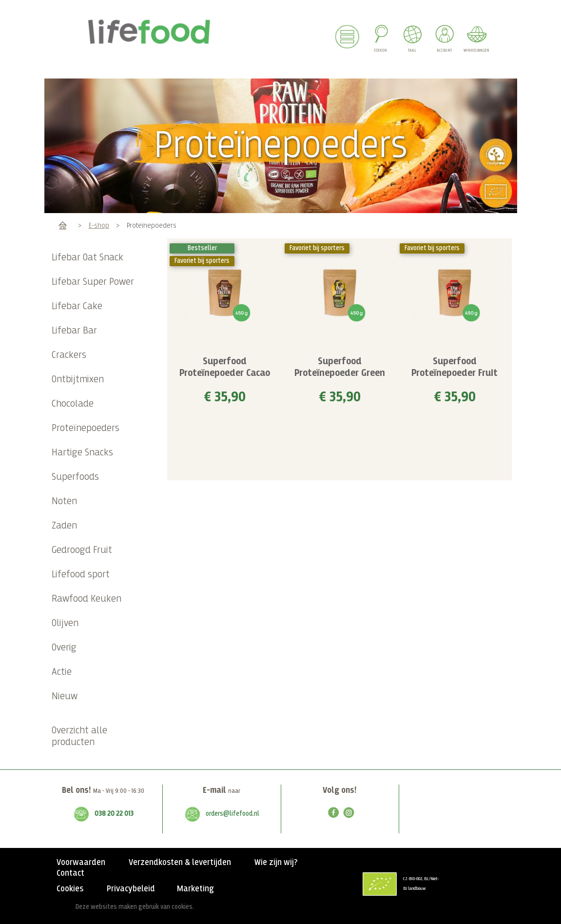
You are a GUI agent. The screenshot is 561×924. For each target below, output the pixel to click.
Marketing (195, 889)
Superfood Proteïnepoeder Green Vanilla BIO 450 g (340, 373)
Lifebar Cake (77, 306)
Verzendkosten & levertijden (180, 863)
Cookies (70, 889)
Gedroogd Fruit (82, 550)
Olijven (65, 623)
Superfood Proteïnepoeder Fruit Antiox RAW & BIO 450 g (455, 373)
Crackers (69, 355)
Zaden (64, 526)
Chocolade (73, 404)
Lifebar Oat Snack (87, 258)
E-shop (99, 226)
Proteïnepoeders (86, 428)
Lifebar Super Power (93, 282)
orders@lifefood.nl (232, 814)
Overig (64, 648)
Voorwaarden (81, 863)
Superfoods (75, 477)
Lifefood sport (81, 575)
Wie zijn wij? (276, 863)
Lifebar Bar (74, 331)
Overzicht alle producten (79, 737)
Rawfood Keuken (87, 599)
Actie (62, 672)
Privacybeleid (131, 889)
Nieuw (65, 697)
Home (63, 226)
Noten (64, 501)
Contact (70, 873)
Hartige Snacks (82, 453)
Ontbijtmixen (78, 380)
